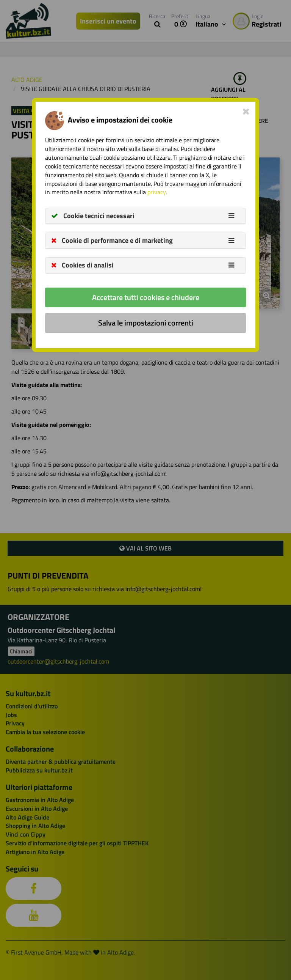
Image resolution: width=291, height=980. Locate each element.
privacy (156, 192)
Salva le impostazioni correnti (146, 323)
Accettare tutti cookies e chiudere (146, 297)
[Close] (246, 111)
